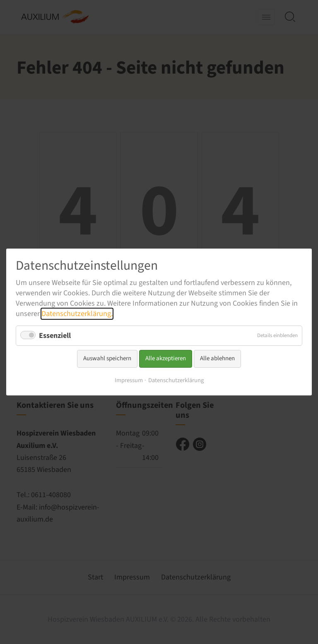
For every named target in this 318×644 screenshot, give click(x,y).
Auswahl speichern (107, 358)
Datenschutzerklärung (176, 380)
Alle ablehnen (217, 358)
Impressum (129, 380)
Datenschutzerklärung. (77, 314)
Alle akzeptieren (166, 358)
